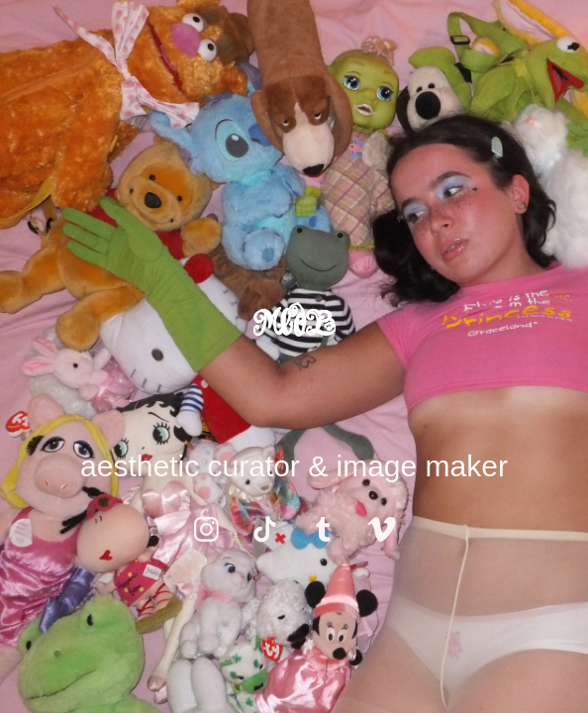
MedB (294, 323)
